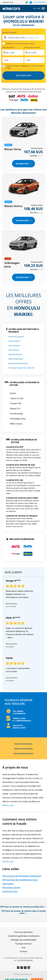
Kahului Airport (15, 354)
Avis (24, 948)
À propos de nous (24, 944)
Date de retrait (8, 48)
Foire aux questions (23, 932)
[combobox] (4, 60)
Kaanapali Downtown (18, 363)
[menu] (43, 9)
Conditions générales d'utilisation (23, 936)
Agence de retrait (10, 33)
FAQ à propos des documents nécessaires (22, 876)
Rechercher (23, 76)
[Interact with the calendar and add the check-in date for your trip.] (13, 53)
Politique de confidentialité (23, 940)
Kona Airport (14, 345)
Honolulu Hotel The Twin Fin (21, 368)
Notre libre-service (11, 888)
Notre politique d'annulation (23, 753)
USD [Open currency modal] (39, 8)
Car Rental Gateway (25, 960)
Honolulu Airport (16, 337)
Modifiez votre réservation (23, 749)
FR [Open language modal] (35, 8)
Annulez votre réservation (23, 744)
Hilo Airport (14, 350)
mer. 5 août (32, 53)
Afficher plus (8, 805)
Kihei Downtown (16, 359)
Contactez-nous (10, 891)
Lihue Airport (14, 341)
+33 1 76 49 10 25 (40, 2)
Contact (23, 951)
